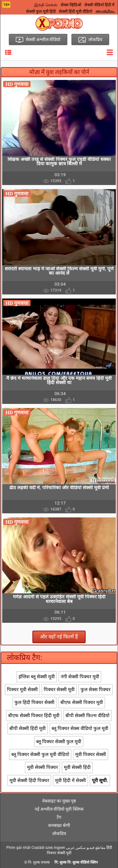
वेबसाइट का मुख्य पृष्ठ (59, 801)
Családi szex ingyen (48, 848)
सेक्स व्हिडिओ (71, 5)
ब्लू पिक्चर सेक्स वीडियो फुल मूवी (80, 728)
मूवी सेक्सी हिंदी (77, 767)
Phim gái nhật (18, 848)
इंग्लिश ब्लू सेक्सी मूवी (37, 677)
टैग (59, 817)
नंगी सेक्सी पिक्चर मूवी (80, 677)
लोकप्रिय (59, 834)
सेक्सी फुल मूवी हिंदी (41, 11)
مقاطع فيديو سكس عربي (86, 848)
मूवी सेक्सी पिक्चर (42, 767)
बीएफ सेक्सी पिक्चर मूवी (82, 702)
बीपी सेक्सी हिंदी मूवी (28, 728)
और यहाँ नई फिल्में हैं (59, 637)
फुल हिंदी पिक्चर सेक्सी (34, 702)
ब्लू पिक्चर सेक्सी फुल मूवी (59, 742)
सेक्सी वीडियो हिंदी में (99, 5)
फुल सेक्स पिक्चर (96, 690)
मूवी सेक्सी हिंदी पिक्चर (29, 781)
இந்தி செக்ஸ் (46, 5)
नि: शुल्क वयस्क (39, 862)
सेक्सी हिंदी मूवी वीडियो (76, 11)
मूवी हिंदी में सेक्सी (70, 781)
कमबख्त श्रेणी (59, 825)
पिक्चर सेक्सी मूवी (59, 690)
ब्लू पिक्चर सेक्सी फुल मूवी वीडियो (40, 754)
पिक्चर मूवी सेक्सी (22, 690)
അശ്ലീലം (105, 11)
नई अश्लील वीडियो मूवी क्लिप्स (59, 809)
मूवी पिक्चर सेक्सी (91, 754)
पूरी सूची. (100, 781)
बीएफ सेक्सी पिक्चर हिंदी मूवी (34, 716)
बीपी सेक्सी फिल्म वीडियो (87, 716)
